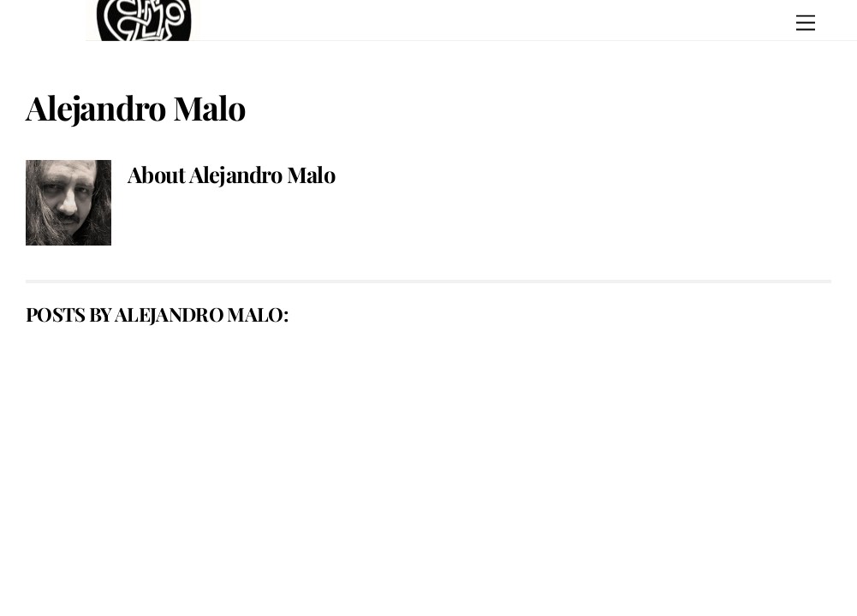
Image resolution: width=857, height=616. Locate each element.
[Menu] (806, 24)
